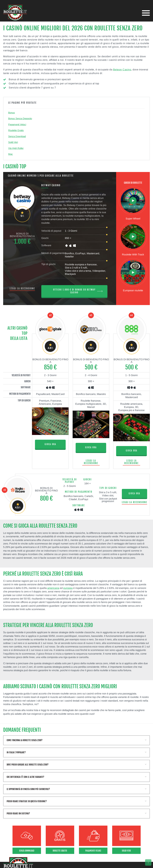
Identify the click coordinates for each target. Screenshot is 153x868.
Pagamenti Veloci (17, 124)
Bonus (12, 113)
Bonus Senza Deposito (20, 118)
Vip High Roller (16, 148)
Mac (11, 154)
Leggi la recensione (22, 289)
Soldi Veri (13, 142)
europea (68, 588)
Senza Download (17, 136)
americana (53, 588)
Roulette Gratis (16, 130)
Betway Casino (122, 70)
